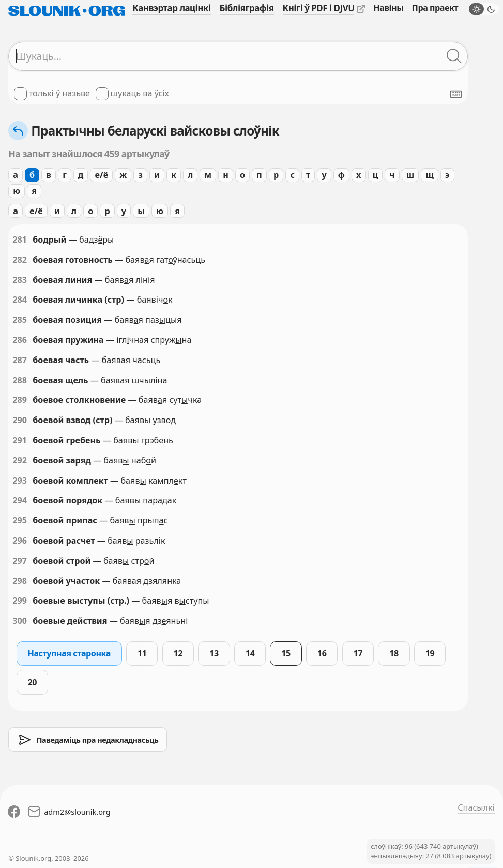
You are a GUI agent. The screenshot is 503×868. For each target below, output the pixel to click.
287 (20, 360)
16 (322, 653)
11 (142, 653)
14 (250, 653)
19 (430, 653)
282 (20, 260)
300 (20, 621)
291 (20, 440)
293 (20, 481)
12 (178, 653)
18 (394, 653)
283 (20, 280)
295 (20, 520)
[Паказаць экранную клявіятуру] (456, 94)
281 (20, 240)
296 (20, 541)
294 (20, 500)
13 (214, 653)
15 (286, 653)
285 (20, 320)
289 (20, 400)
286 (20, 340)
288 (20, 380)
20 (33, 682)
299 (20, 601)
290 (20, 420)
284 (20, 300)
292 (20, 460)
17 (358, 653)
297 (20, 561)
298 (20, 581)
